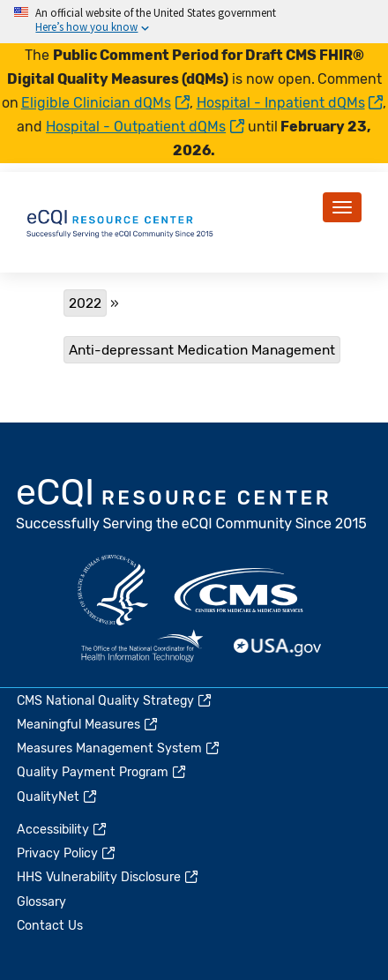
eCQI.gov (192, 506)
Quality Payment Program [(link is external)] (102, 772)
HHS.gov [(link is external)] (113, 590)
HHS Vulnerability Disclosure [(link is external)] (108, 877)
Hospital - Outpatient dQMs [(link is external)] (145, 127)
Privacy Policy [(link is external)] (67, 853)
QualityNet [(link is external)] (58, 797)
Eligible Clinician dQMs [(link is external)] (105, 103)
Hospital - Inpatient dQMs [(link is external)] (290, 103)
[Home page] (121, 221)
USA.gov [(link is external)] (278, 647)
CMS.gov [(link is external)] (240, 590)
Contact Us (50, 926)
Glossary (41, 902)
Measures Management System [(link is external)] (119, 748)
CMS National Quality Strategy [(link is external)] (115, 701)
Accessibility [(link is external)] (63, 830)
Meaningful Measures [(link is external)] (88, 725)
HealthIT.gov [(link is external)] (142, 647)
